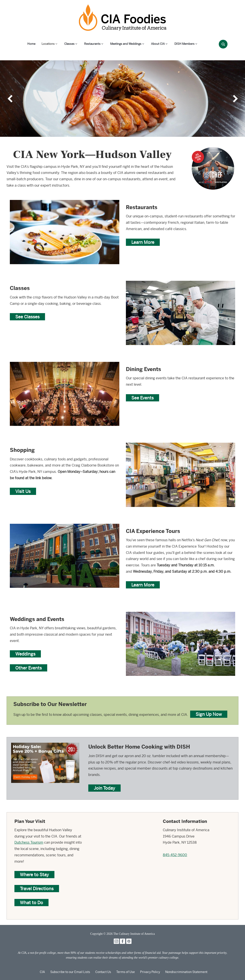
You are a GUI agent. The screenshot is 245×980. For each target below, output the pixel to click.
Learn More (143, 242)
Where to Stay (34, 875)
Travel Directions (37, 889)
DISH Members (184, 44)
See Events (142, 398)
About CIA (158, 44)
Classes (69, 44)
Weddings (25, 654)
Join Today (104, 788)
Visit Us (23, 491)
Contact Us (103, 972)
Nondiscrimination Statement (186, 972)
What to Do (31, 903)
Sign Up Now (209, 714)
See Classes (27, 317)
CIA (42, 972)
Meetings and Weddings (126, 44)
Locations (48, 44)
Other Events (29, 668)
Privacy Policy (150, 972)
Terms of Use (126, 972)
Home (31, 44)
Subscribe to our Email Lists (70, 972)
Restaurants (92, 44)
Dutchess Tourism (29, 842)
